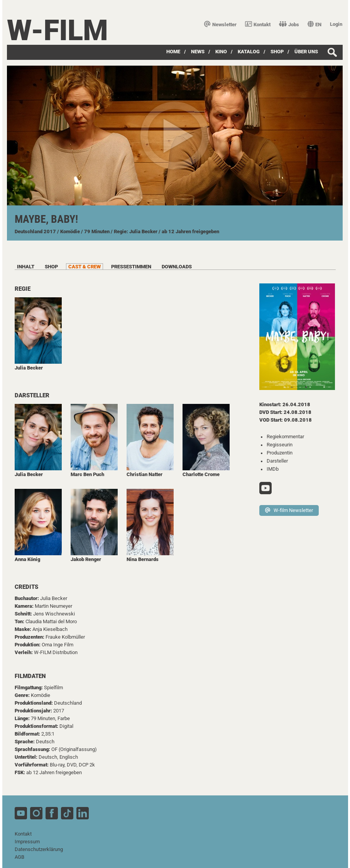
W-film (57, 30)
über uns (306, 52)
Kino (221, 52)
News (198, 52)
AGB (19, 857)
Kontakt (258, 25)
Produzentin (280, 453)
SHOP (277, 52)
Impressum (27, 842)
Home (173, 52)
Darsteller (277, 461)
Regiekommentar (285, 437)
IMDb (273, 469)
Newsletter (220, 25)
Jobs (289, 25)
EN (314, 25)
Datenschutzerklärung (39, 849)
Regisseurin (280, 445)
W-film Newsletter (289, 510)
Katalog (249, 52)
